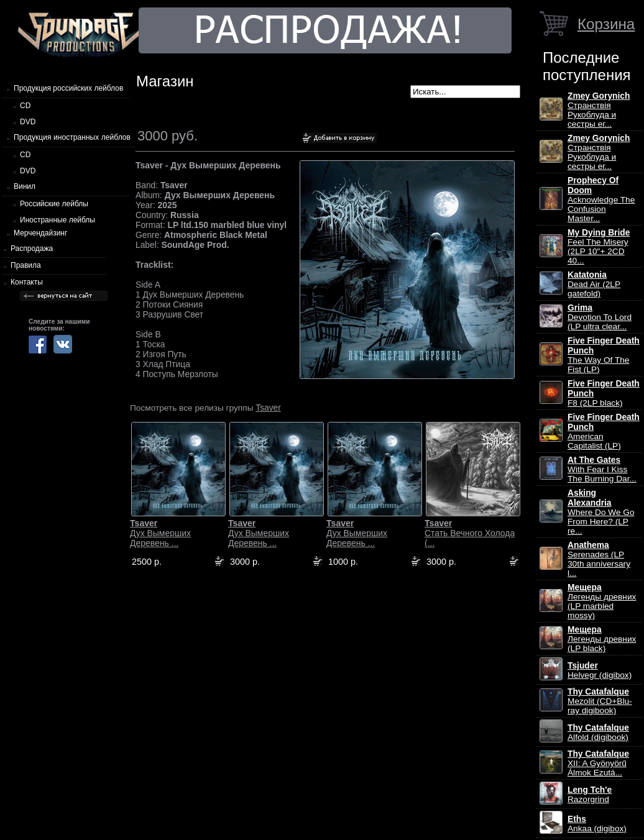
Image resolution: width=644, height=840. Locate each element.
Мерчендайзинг (40, 233)
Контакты (27, 282)
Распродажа (32, 249)
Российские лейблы (54, 204)
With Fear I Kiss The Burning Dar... (602, 469)
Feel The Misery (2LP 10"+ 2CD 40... (599, 247)
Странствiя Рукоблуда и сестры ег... (599, 110)
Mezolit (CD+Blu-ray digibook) (600, 701)
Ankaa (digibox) (597, 824)
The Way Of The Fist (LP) (604, 355)
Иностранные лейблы (57, 220)
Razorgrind (590, 795)
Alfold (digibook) (598, 733)
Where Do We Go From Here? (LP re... (601, 512)
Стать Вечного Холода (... (470, 533)
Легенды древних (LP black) (602, 639)
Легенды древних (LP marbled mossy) (602, 601)
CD (25, 106)
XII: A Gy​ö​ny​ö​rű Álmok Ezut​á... (598, 763)
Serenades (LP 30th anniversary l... (599, 559)
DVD (28, 122)
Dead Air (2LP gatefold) (594, 284)
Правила (26, 265)
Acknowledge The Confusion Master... (601, 199)
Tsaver (268, 408)
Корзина (606, 24)
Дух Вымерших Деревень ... (160, 533)
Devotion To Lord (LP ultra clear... (600, 317)
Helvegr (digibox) (600, 670)
